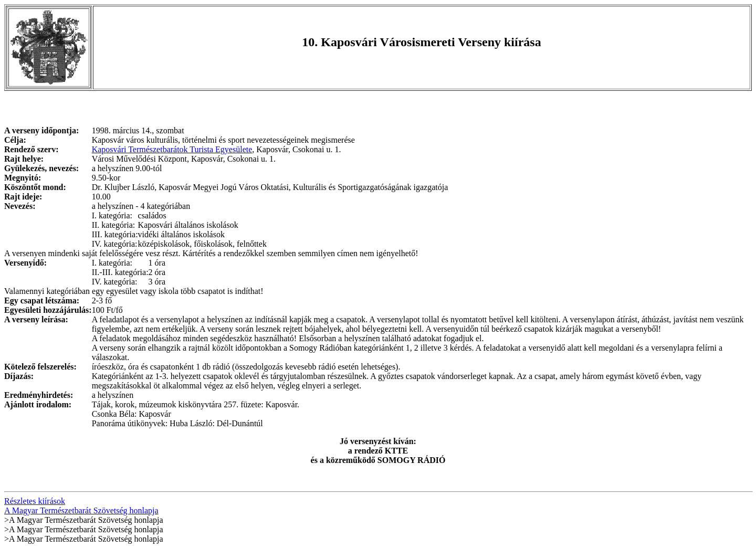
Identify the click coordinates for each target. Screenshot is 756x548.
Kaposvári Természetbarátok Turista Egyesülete (172, 149)
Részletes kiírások (35, 501)
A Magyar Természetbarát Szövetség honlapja (81, 510)
